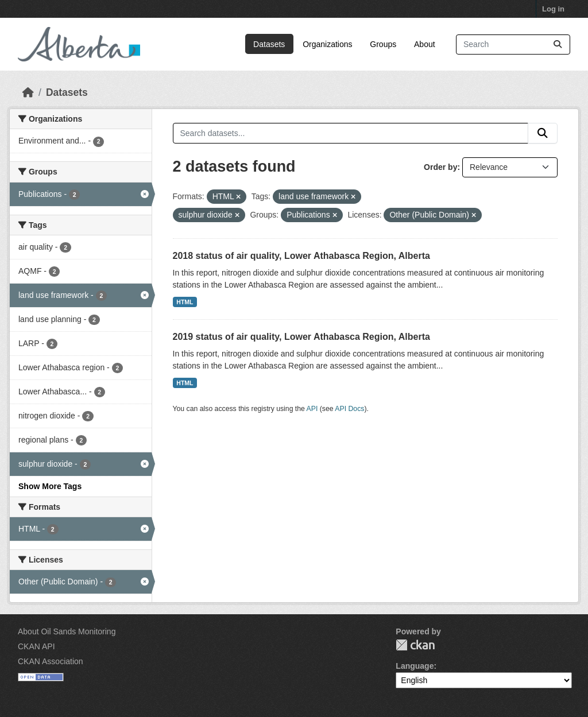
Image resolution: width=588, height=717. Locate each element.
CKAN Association (51, 661)
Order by (440, 167)
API (312, 409)
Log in (553, 9)
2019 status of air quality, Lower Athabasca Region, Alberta (301, 337)
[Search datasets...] (513, 44)
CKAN (415, 645)
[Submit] (558, 44)
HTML (185, 302)
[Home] (28, 92)
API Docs (349, 409)
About (425, 44)
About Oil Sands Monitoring (67, 631)
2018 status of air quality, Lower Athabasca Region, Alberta (301, 256)
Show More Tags (50, 486)
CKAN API (36, 646)
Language (415, 666)
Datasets (269, 44)
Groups (383, 44)
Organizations (327, 44)
